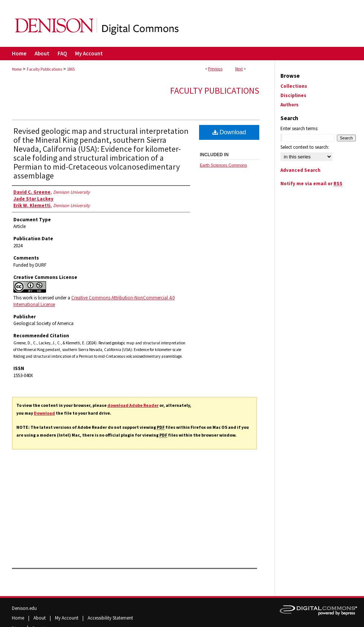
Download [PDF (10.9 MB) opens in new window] (229, 132)
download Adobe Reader (133, 405)
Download (44, 413)
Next (239, 69)
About (40, 618)
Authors (290, 105)
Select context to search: (305, 147)
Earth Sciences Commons (223, 165)
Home (17, 69)
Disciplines (293, 95)
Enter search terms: (299, 128)
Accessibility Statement (110, 618)
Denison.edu (24, 608)
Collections (294, 86)
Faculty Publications (44, 69)
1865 (71, 69)
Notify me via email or (311, 184)
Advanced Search (300, 170)
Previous (215, 69)
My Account (67, 618)
